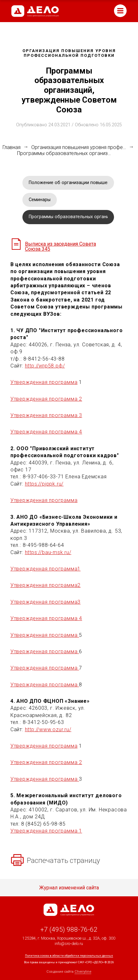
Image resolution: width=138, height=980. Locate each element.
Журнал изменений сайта (69, 888)
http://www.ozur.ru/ (48, 729)
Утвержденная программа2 (45, 585)
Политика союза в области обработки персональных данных (69, 956)
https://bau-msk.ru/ (48, 552)
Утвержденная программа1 (45, 569)
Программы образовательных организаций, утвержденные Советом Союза (64, 153)
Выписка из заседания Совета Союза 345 (60, 247)
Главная (12, 147)
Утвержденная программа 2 (46, 399)
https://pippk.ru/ (44, 484)
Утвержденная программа (44, 382)
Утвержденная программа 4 (46, 432)
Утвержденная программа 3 (46, 415)
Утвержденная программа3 (45, 602)
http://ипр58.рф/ (45, 366)
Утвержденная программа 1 (46, 831)
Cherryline (83, 972)
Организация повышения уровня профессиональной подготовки (79, 147)
